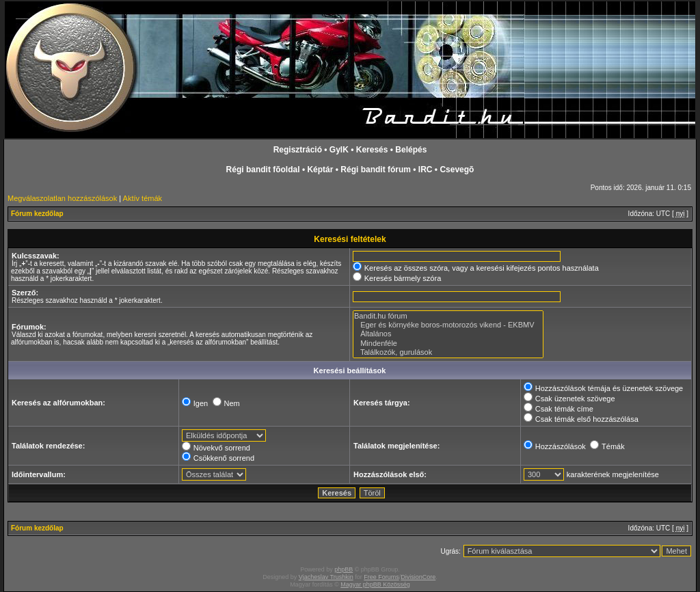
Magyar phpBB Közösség (375, 584)
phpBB (344, 569)
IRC (426, 170)
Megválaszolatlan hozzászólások (62, 198)
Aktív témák (143, 198)
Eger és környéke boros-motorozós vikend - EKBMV (448, 325)
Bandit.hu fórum (448, 316)
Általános (448, 334)
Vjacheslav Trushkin (326, 577)
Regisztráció (298, 150)
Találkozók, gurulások (448, 352)
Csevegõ (457, 170)
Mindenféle (448, 344)
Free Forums (381, 577)
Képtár (320, 170)
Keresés (372, 150)
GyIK (339, 150)
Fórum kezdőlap (37, 214)
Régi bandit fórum (376, 170)
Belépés (411, 150)
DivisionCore (418, 577)
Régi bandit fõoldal (263, 170)
